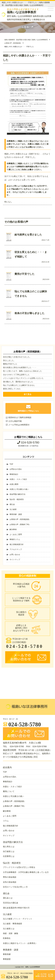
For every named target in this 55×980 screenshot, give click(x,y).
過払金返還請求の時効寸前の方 (16, 908)
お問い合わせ (15, 555)
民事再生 (7, 938)
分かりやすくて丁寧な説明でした (16, 375)
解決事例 (13, 529)
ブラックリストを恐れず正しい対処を (19, 867)
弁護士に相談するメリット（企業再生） (20, 943)
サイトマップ (15, 560)
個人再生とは (9, 847)
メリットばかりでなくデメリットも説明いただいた (23, 378)
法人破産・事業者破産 (12, 924)
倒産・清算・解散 (11, 933)
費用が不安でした (10, 364)
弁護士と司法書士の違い (19, 489)
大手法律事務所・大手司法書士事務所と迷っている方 (26, 872)
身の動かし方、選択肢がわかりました (18, 382)
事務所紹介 (14, 474)
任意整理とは (9, 856)
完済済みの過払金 (11, 903)
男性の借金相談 (10, 877)
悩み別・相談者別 (17, 499)
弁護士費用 (14, 484)
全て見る (28, 394)
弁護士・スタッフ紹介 (18, 479)
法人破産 (13, 509)
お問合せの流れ (16, 469)
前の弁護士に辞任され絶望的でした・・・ (20, 367)
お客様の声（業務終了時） (20, 524)
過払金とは (8, 898)
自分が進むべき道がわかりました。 (17, 357)
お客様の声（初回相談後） (20, 519)
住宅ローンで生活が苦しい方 (15, 887)
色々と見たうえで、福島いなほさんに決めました (22, 371)
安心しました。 (9, 360)
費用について (9, 791)
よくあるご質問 (16, 534)
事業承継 (7, 954)
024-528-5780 (14, 976)
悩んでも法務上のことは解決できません (19, 385)
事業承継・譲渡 (16, 514)
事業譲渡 (7, 959)
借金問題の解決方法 (17, 494)
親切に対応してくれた (12, 389)
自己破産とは (9, 851)
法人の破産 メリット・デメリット (18, 919)
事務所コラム (15, 539)
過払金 (12, 504)
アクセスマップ (16, 549)
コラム (6, 821)
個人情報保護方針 (17, 544)
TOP (11, 464)
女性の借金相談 (10, 882)
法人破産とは (9, 929)
